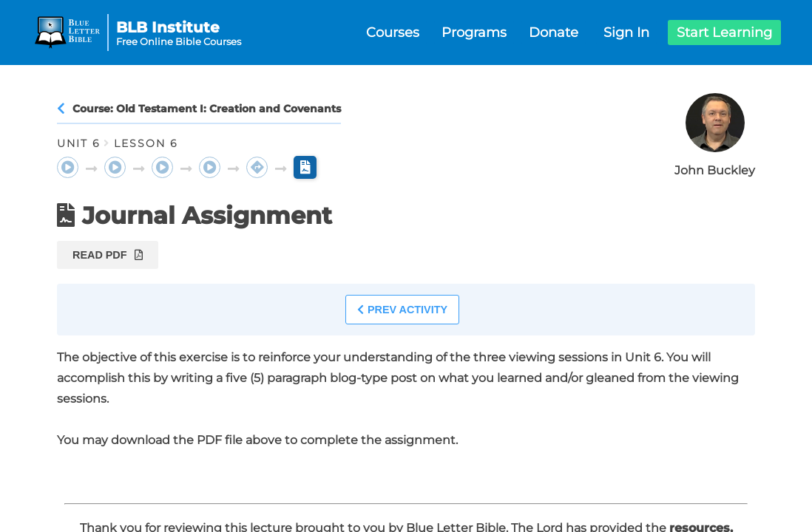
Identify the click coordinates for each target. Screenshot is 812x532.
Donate (554, 33)
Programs (474, 33)
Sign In (626, 33)
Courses (393, 33)
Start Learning (724, 33)
